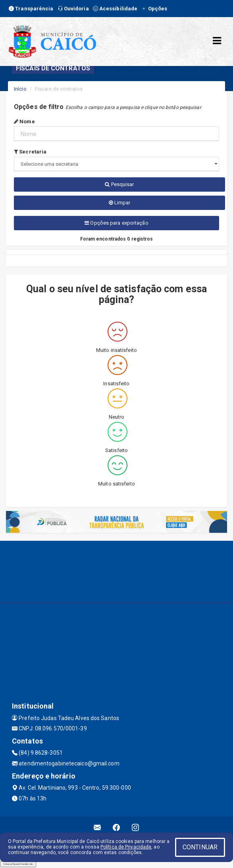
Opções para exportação (116, 223)
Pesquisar (119, 184)
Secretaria (30, 152)
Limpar (120, 203)
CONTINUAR (200, 847)
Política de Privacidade (126, 847)
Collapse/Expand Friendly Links (18, 864)
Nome (24, 121)
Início (20, 89)
